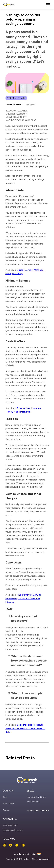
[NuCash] (9, 5)
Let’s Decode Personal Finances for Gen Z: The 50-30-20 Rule (25, 728)
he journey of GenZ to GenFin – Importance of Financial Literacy (23, 598)
